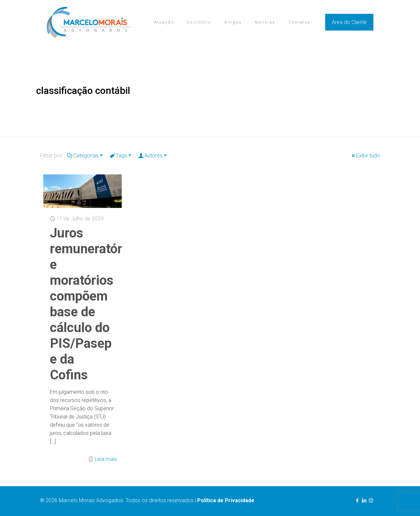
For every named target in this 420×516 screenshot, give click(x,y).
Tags (121, 156)
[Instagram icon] (371, 501)
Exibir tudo (365, 156)
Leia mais (106, 459)
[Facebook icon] (357, 501)
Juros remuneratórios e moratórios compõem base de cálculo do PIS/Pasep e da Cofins (95, 304)
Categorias (85, 156)
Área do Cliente (349, 22)
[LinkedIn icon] (364, 501)
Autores (153, 156)
